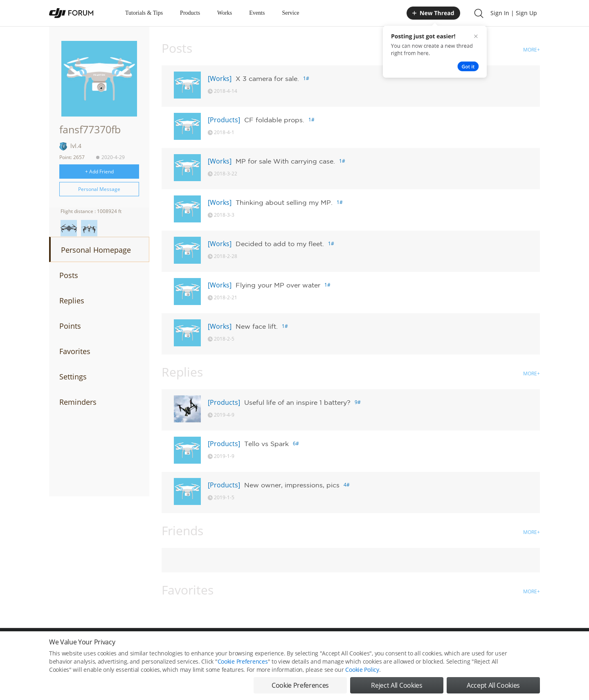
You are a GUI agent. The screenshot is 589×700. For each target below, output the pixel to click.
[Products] (224, 120)
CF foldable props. (274, 120)
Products (190, 13)
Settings (73, 377)
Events (257, 13)
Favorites (75, 351)
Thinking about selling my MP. (284, 202)
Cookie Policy (362, 679)
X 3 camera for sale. (267, 79)
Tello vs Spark (266, 444)
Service (290, 13)
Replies (72, 301)
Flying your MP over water (278, 285)
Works (225, 13)
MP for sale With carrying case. (285, 161)
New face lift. (257, 326)
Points (70, 326)
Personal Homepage (96, 250)
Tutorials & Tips (144, 13)
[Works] (220, 79)
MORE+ (532, 50)
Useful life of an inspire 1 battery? (297, 402)
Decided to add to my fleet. (280, 244)
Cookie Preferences (243, 670)
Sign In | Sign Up (514, 13)
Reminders (78, 402)
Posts (69, 275)
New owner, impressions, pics (292, 485)
